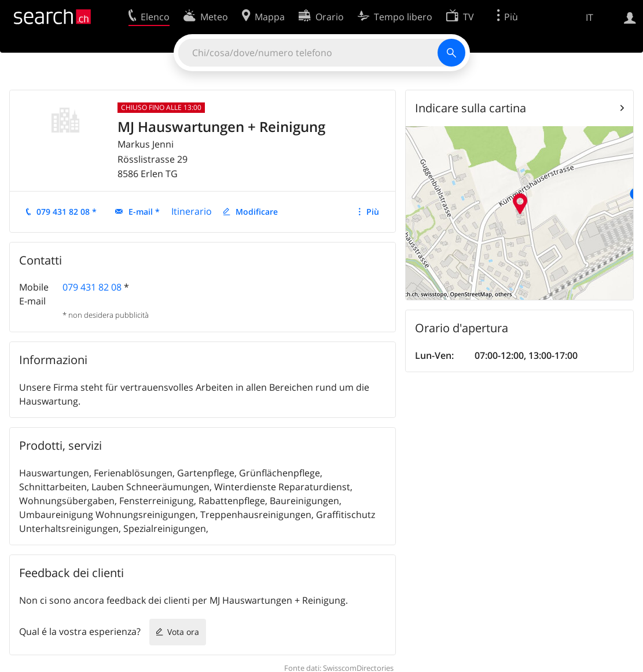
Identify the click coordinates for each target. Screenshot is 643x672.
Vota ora (183, 632)
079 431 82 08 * (67, 212)
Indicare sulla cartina (471, 108)
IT (589, 17)
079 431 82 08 (92, 287)
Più (373, 212)
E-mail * (144, 212)
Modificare (257, 212)
